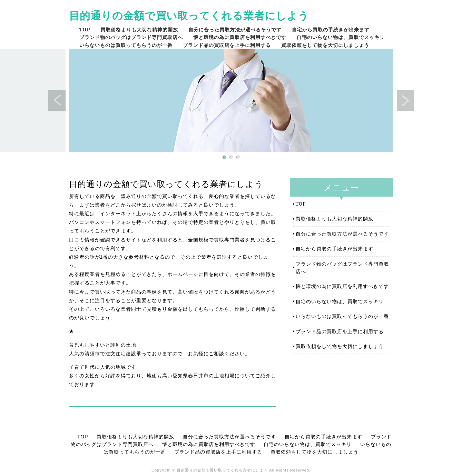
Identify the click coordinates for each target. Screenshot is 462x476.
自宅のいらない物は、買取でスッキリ (341, 37)
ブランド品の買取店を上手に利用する (227, 45)
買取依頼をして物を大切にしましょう (325, 45)
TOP (85, 29)
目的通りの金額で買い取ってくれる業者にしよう (189, 15)
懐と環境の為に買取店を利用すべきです (240, 37)
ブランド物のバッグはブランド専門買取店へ (131, 37)
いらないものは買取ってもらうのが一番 (126, 45)
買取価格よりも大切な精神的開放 (139, 29)
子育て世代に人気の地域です (103, 367)
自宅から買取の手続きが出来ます (331, 29)
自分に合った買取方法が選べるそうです (235, 29)
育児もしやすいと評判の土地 (103, 345)
